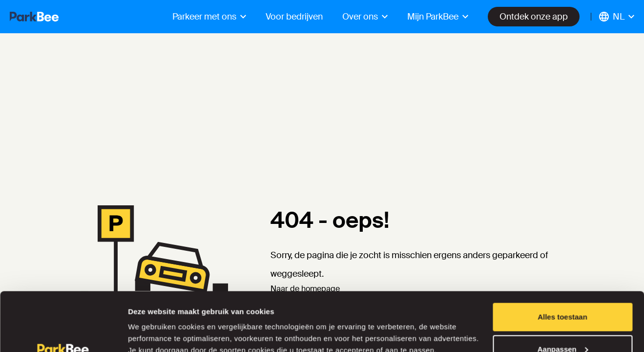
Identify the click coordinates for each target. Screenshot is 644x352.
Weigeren (562, 326)
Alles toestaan (562, 262)
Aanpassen (563, 294)
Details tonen (151, 322)
